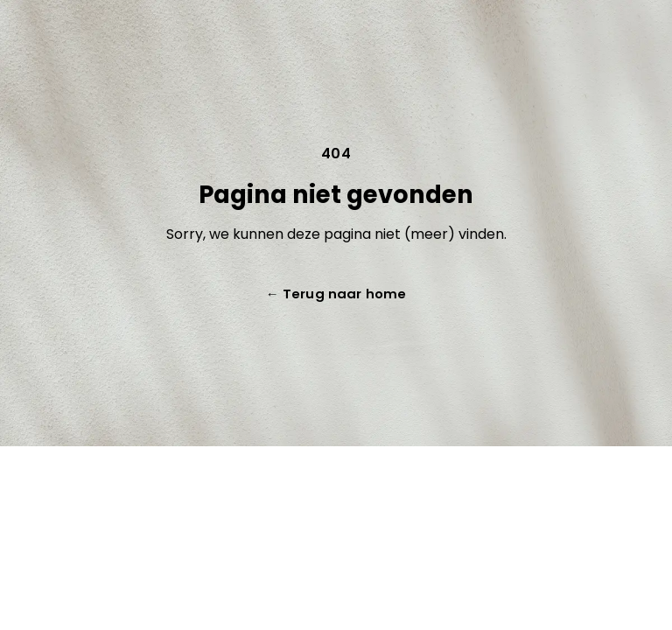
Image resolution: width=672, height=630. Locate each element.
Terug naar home (336, 294)
